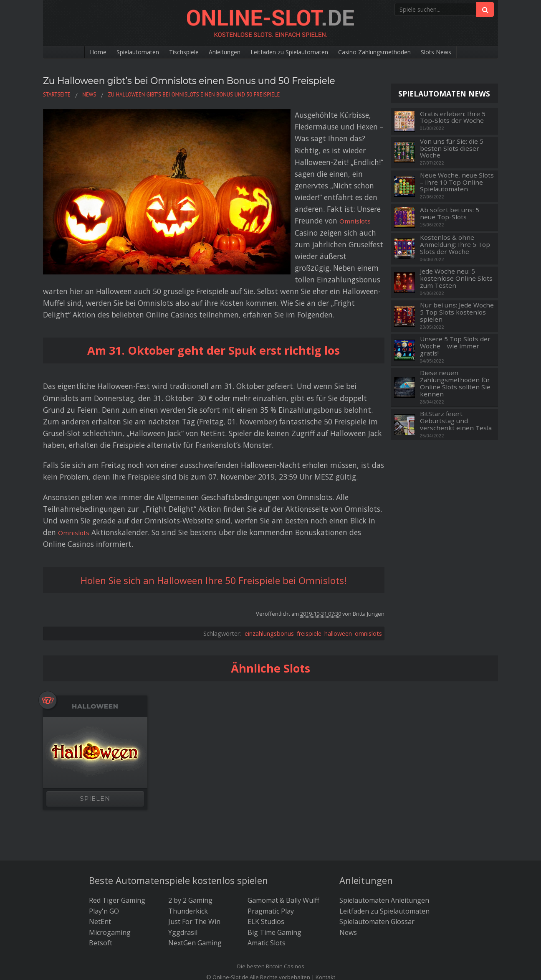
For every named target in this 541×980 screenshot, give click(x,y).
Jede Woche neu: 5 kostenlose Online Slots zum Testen (456, 278)
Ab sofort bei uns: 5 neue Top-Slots (450, 213)
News (348, 852)
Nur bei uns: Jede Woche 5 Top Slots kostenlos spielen (457, 312)
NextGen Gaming (195, 863)
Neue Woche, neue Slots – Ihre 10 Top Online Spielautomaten (457, 182)
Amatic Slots (267, 863)
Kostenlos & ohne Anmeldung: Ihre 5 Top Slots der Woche (455, 244)
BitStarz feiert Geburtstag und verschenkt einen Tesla (456, 421)
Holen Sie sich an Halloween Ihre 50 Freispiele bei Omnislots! (214, 499)
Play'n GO (104, 830)
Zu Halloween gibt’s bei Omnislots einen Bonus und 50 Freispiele (198, 87)
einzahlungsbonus (269, 553)
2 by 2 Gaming (190, 820)
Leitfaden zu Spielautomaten (293, 53)
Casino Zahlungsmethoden (391, 53)
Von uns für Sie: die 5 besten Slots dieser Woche (452, 148)
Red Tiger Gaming (117, 820)
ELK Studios (266, 841)
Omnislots (340, 164)
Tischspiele (170, 53)
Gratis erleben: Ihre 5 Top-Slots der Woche (453, 117)
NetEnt (100, 841)
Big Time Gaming (274, 852)
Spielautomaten (117, 53)
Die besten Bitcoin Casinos (271, 886)
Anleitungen (217, 53)
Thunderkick (188, 830)
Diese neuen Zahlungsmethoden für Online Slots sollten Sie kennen (455, 383)
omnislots (368, 553)
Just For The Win (194, 841)
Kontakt (325, 896)
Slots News (461, 53)
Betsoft (101, 863)
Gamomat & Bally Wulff (283, 820)
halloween (338, 553)
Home (72, 53)
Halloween (95, 626)
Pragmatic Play (271, 830)
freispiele (309, 553)
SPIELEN (95, 718)
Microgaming (110, 852)
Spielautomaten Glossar (377, 841)
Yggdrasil (183, 852)
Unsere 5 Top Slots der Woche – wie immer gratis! (455, 346)
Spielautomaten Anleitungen (384, 820)
